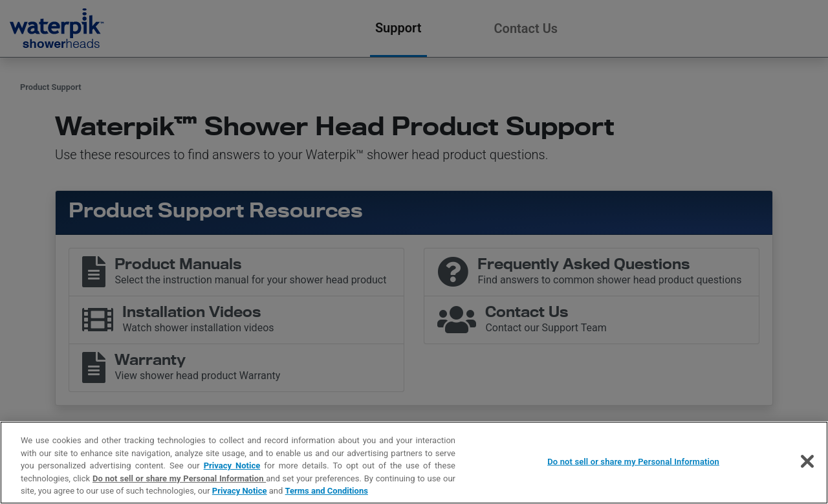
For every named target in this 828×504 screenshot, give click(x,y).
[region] (414, 463)
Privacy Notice (232, 466)
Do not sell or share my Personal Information (179, 478)
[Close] (807, 461)
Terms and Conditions (327, 491)
